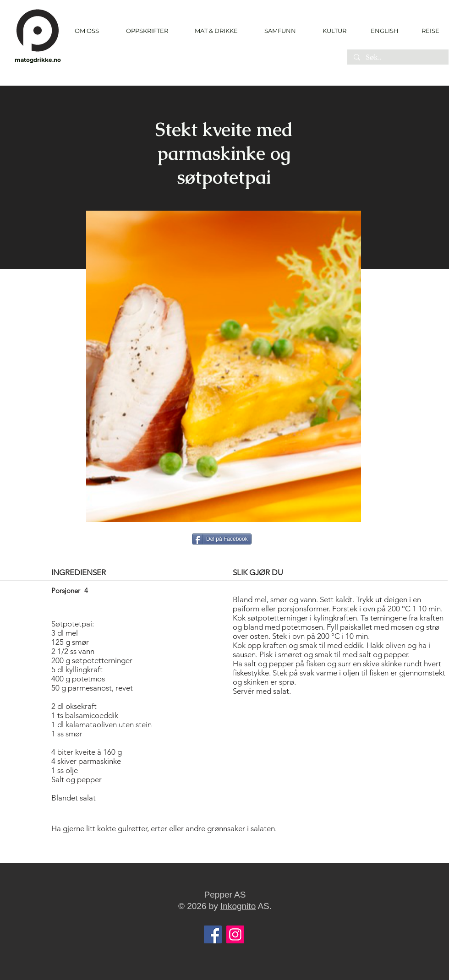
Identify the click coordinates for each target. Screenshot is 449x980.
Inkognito (238, 906)
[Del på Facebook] (222, 539)
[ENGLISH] (384, 31)
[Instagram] (235, 934)
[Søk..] (397, 58)
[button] (147, 31)
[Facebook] (213, 934)
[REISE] (427, 31)
